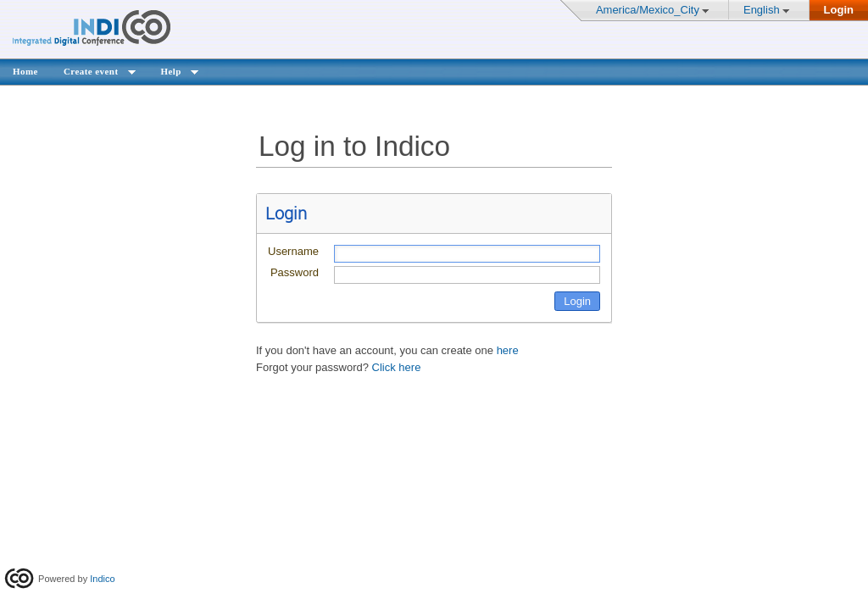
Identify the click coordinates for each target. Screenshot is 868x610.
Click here (397, 367)
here (508, 350)
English (762, 10)
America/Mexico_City (648, 10)
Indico (102, 579)
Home (25, 71)
